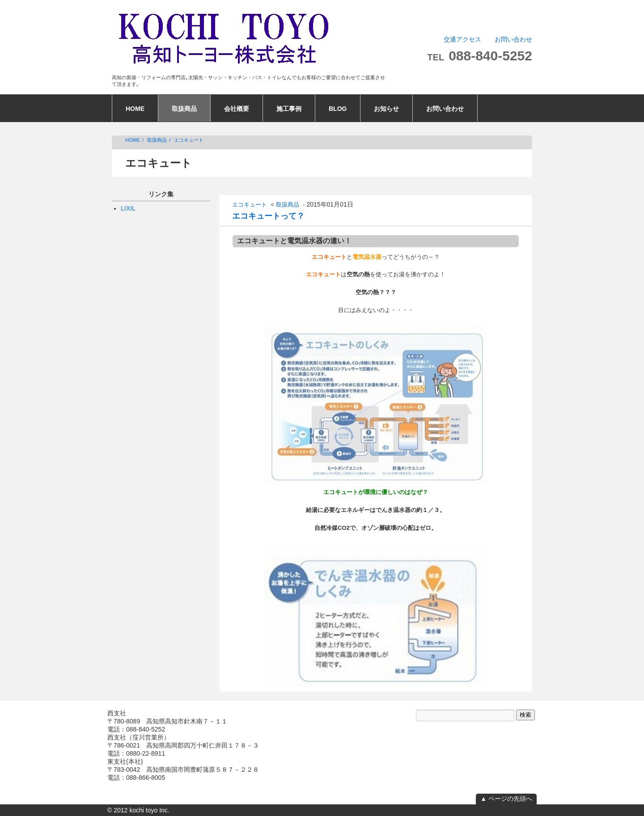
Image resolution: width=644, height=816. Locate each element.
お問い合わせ (513, 39)
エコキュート (189, 140)
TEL (480, 57)
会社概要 (237, 109)
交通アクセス (462, 39)
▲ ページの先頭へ (506, 799)
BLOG (338, 109)
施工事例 (289, 109)
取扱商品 (184, 109)
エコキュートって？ (268, 216)
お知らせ (386, 109)
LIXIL (128, 208)
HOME (135, 109)
